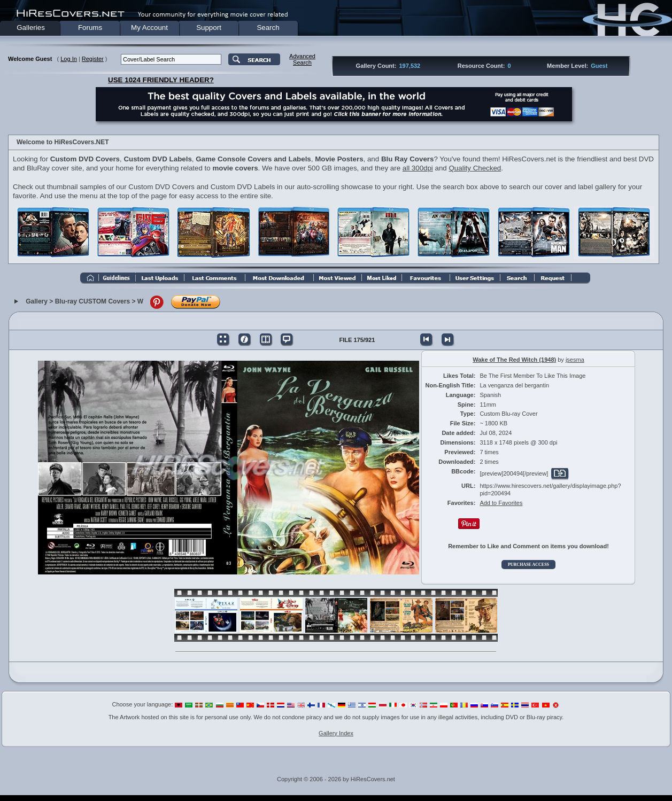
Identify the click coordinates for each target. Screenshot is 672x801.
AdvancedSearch (302, 59)
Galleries (31, 28)
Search (268, 28)
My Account (149, 28)
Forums (90, 28)
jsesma (575, 360)
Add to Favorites (501, 503)
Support (209, 28)
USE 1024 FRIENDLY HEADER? (161, 80)
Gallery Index (336, 733)
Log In (69, 59)
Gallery (37, 301)
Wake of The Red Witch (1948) (514, 360)
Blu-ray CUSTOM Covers (92, 301)
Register (93, 59)
